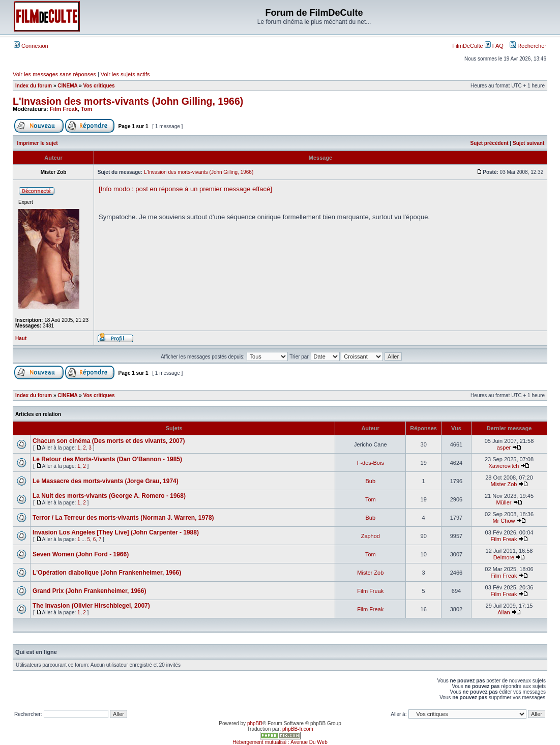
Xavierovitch (504, 466)
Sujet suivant (528, 143)
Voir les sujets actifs (125, 74)
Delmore (504, 557)
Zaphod (371, 536)
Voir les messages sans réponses (54, 74)
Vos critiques (99, 86)
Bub (371, 481)
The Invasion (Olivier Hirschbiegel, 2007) (91, 606)
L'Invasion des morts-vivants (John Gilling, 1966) (128, 101)
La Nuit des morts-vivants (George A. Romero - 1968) (109, 496)
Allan (504, 612)
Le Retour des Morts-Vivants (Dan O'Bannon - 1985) (107, 459)
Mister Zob (504, 484)
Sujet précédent (490, 143)
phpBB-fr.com (298, 729)
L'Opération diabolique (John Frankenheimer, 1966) (107, 573)
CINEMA (67, 86)
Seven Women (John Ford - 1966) (81, 554)
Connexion (31, 46)
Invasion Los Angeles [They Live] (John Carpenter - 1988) (116, 532)
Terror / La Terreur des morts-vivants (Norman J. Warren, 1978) (123, 518)
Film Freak (64, 109)
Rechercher (528, 46)
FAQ (494, 46)
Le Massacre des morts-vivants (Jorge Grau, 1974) (106, 481)
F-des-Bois (371, 463)
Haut (21, 338)
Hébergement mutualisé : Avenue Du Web (280, 742)
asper (504, 448)
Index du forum (34, 86)
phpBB (255, 723)
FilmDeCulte (468, 46)
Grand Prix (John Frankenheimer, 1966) (89, 591)
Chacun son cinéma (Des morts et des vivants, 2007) (109, 441)
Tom (86, 109)
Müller (504, 502)
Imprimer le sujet (38, 143)
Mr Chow (504, 521)
